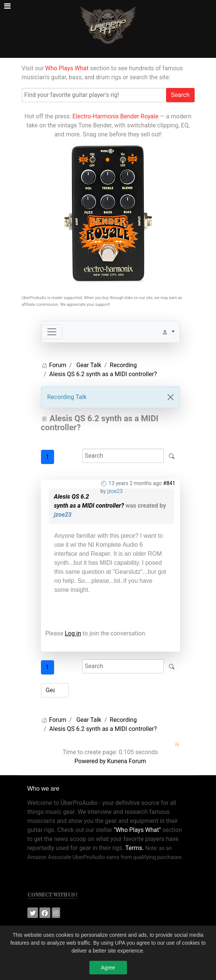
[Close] (171, 397)
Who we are (43, 782)
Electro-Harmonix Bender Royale (116, 116)
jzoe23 (115, 491)
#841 (169, 483)
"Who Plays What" (137, 823)
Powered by (90, 754)
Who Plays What (67, 68)
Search (180, 95)
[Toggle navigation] (52, 332)
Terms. (134, 841)
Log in (73, 633)
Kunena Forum (127, 754)
